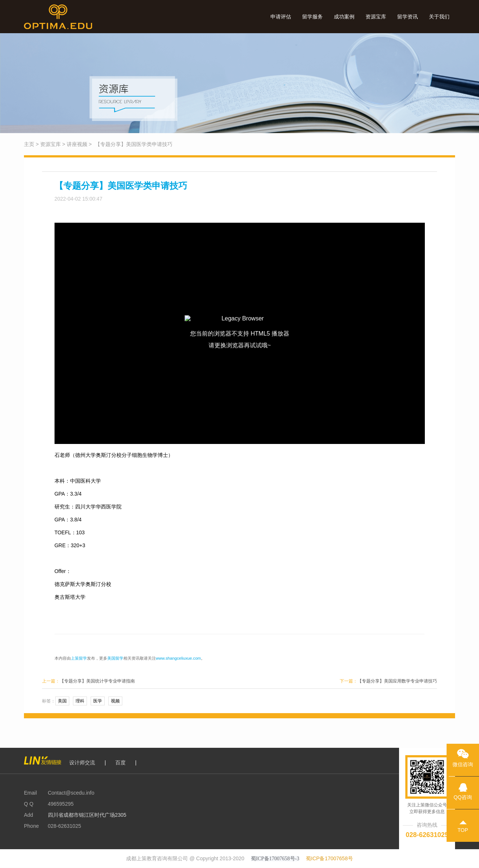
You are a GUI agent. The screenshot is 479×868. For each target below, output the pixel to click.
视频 (115, 701)
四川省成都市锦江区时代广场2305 (86, 815)
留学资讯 (408, 17)
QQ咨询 (463, 788)
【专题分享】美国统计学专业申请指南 (97, 681)
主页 (29, 144)
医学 (98, 701)
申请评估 (281, 17)
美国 (62, 701)
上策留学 (79, 658)
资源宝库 (376, 17)
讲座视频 (77, 144)
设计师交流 (82, 763)
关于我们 (439, 17)
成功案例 (344, 17)
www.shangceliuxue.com (179, 658)
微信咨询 (463, 756)
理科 (80, 701)
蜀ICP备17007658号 (329, 858)
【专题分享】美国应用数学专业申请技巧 (397, 681)
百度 (120, 763)
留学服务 (312, 17)
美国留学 (115, 658)
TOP (463, 821)
